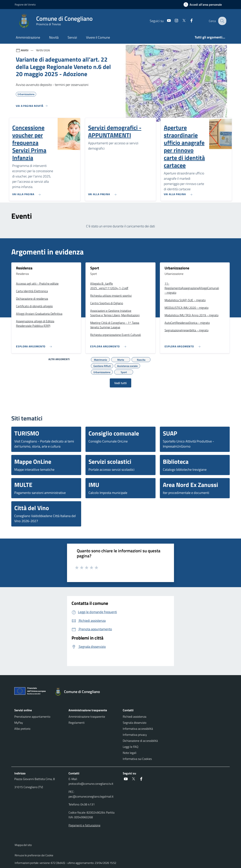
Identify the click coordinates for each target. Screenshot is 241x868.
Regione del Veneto (25, 4)
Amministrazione (28, 37)
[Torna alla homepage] (79, 692)
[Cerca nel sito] (222, 21)
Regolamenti (77, 723)
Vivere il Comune (98, 37)
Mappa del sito (23, 845)
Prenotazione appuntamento (32, 717)
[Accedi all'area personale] (204, 5)
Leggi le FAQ (131, 747)
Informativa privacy (135, 735)
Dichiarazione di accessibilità (140, 741)
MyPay (19, 723)
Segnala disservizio (135, 723)
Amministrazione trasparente (87, 717)
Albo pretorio (22, 729)
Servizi (72, 37)
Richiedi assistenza (135, 717)
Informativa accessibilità (138, 729)
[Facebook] (188, 21)
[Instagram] (173, 21)
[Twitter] (181, 21)
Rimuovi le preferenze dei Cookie (34, 855)
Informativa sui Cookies (137, 759)
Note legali (130, 753)
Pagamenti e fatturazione (84, 825)
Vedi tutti (120, 383)
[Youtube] (166, 21)
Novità (54, 37)
